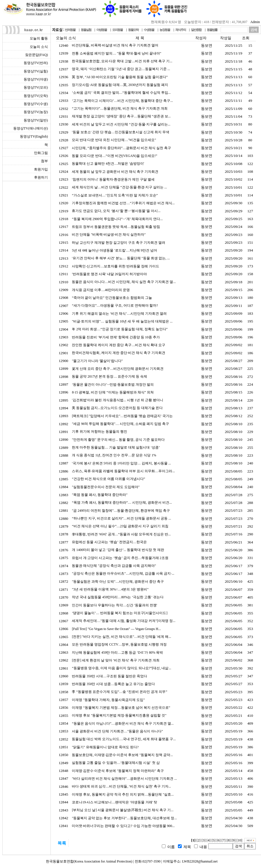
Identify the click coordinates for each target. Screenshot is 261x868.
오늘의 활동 (39, 38)
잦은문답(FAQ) (36, 55)
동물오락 (133, 30)
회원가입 (41, 169)
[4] (209, 840)
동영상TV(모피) (36, 87)
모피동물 (117, 30)
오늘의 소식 (39, 47)
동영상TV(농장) (36, 112)
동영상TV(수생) (36, 104)
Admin (255, 22)
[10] (239, 840)
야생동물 (102, 30)
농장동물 (165, 30)
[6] (219, 840)
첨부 (44, 161)
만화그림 (41, 153)
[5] (213, 840)
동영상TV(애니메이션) (31, 128)
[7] (224, 840)
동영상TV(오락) (36, 96)
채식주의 (181, 30)
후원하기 (41, 177)
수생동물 (149, 30)
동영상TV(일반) (36, 120)
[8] (228, 840)
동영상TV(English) (34, 136)
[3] (204, 840)
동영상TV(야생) (36, 79)
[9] (234, 840)
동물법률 (212, 30)
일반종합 (196, 30)
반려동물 (70, 30)
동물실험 (86, 30)
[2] (198, 840)
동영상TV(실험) (36, 71)
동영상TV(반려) (36, 63)
